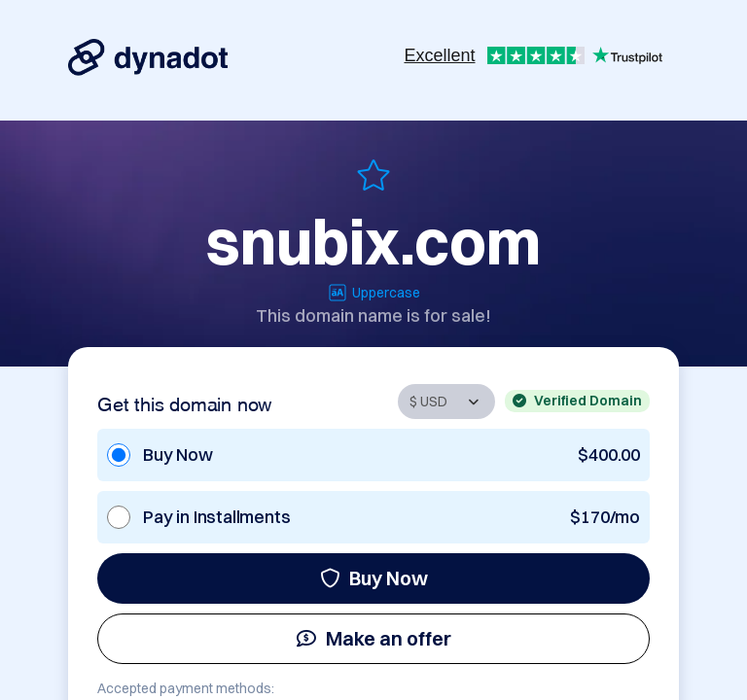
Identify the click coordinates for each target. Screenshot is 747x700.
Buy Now (374, 578)
